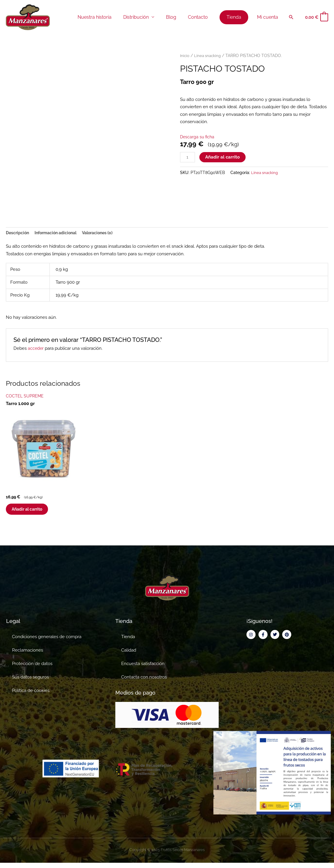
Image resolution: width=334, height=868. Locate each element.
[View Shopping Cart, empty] (316, 17)
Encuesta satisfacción (143, 669)
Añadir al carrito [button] (35, 512)
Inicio (185, 56)
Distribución (145, 17)
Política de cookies (31, 696)
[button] (291, 17)
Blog (178, 17)
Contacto (203, 17)
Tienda (128, 642)
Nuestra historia (106, 17)
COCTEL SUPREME (25, 397)
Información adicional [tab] (59, 233)
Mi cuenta (269, 17)
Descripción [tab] (18, 233)
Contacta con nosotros (144, 682)
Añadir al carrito (223, 157)
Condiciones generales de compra (47, 642)
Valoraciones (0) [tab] (105, 233)
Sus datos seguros (30, 682)
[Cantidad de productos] (188, 158)
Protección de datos (32, 669)
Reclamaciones (28, 655)
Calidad (129, 655)
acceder (36, 349)
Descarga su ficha (198, 137)
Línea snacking (209, 56)
